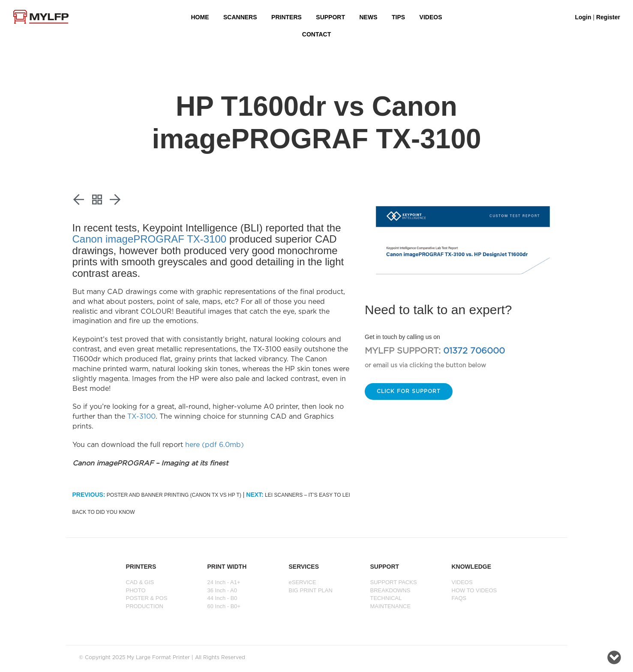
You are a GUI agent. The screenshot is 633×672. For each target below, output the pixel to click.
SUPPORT (330, 17)
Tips (398, 17)
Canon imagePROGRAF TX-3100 (150, 239)
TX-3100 (141, 417)
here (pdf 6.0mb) (214, 445)
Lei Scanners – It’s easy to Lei (298, 495)
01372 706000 (474, 351)
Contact (316, 34)
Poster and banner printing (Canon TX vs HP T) (157, 495)
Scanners (240, 17)
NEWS (369, 17)
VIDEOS (431, 17)
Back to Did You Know (104, 512)
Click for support (409, 391)
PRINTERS (286, 17)
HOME (200, 17)
